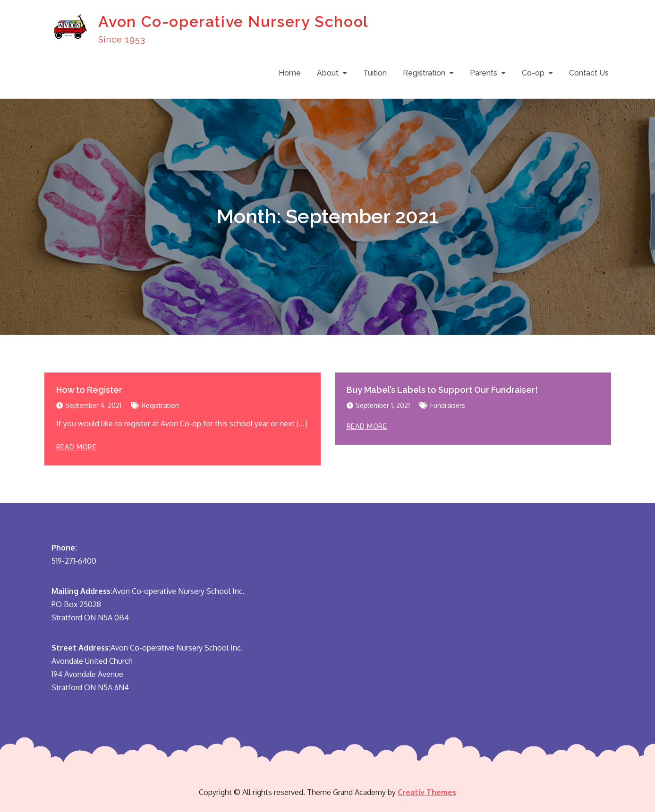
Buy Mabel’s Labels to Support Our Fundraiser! (442, 390)
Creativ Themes (427, 792)
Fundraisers (448, 405)
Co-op (533, 73)
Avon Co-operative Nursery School (234, 21)
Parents (484, 73)
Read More (77, 447)
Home (290, 73)
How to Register (89, 390)
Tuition (375, 73)
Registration (424, 73)
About (328, 73)
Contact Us (589, 73)
